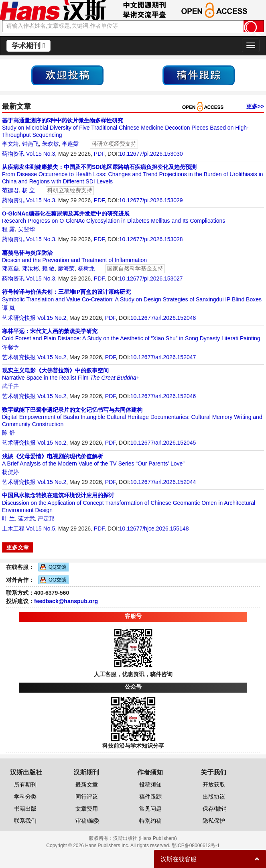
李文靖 (10, 144)
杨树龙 (86, 268)
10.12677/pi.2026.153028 (151, 239)
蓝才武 (26, 518)
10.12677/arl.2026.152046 (163, 396)
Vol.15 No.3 (41, 154)
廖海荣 (66, 268)
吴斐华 (26, 229)
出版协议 (214, 797)
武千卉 (10, 386)
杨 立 (28, 190)
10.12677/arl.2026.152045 (163, 443)
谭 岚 (8, 308)
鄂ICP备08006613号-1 (196, 846)
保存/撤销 (215, 809)
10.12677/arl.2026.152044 (163, 482)
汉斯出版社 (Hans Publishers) (145, 838)
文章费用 (87, 809)
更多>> (255, 106)
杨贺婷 (10, 472)
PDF (99, 154)
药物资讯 (13, 154)
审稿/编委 (87, 821)
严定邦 (46, 518)
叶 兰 (8, 518)
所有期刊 (25, 785)
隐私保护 (214, 821)
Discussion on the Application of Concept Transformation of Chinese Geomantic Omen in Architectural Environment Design (129, 502)
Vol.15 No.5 (41, 529)
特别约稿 (150, 821)
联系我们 (25, 821)
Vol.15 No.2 (52, 318)
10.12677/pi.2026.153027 (151, 278)
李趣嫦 (70, 144)
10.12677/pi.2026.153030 (151, 154)
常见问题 (150, 809)
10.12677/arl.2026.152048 (163, 318)
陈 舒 (8, 433)
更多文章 (18, 547)
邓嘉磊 (10, 268)
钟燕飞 (30, 144)
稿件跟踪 (150, 797)
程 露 (8, 229)
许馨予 (10, 347)
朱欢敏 (51, 144)
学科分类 (25, 797)
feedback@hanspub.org (66, 601)
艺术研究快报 (19, 318)
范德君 (10, 190)
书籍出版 (25, 809)
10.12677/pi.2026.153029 (151, 200)
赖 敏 (49, 268)
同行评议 (87, 797)
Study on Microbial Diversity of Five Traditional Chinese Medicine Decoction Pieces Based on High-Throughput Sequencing (125, 128)
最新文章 (87, 785)
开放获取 (214, 785)
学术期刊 (28, 46)
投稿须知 (150, 785)
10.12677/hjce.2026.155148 (154, 529)
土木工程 (13, 529)
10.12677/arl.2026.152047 (163, 357)
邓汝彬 (30, 268)
